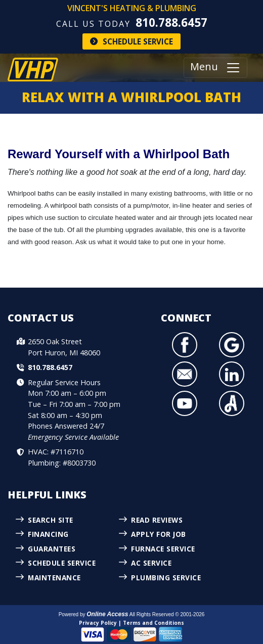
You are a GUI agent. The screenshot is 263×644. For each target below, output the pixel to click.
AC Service (151, 563)
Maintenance (54, 578)
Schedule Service (131, 41)
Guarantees (52, 549)
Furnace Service (163, 549)
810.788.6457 (171, 22)
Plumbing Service (166, 578)
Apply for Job (159, 534)
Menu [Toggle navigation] (215, 68)
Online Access (107, 614)
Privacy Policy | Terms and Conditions (131, 623)
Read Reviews (157, 520)
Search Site (51, 520)
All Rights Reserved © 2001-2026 (167, 614)
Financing (48, 534)
